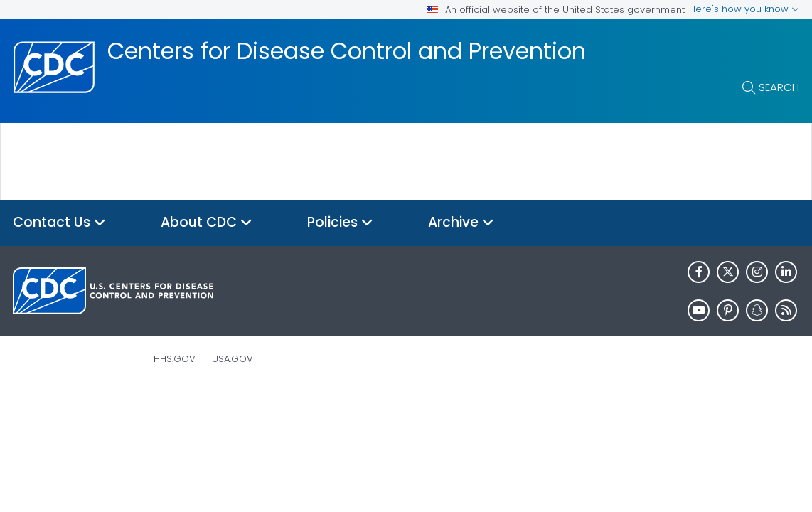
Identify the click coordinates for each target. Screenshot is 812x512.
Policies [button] (340, 223)
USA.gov (233, 359)
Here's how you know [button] (744, 9)
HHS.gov (175, 359)
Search (779, 87)
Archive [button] (461, 223)
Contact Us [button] (59, 223)
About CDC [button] (207, 223)
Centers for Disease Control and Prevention (347, 51)
